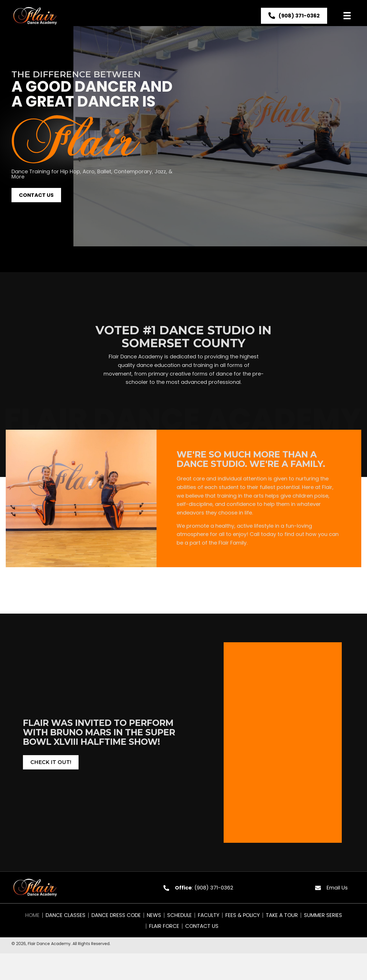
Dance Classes (66, 915)
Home (32, 915)
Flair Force (164, 926)
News (154, 915)
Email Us (337, 888)
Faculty (209, 915)
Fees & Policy (243, 915)
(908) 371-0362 (214, 888)
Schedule (179, 915)
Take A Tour (282, 915)
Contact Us (202, 926)
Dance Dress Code (116, 915)
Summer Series (323, 915)
